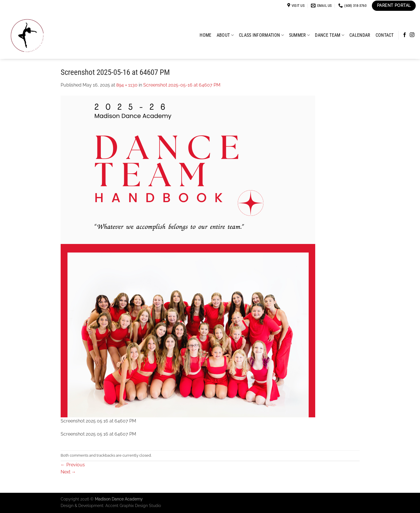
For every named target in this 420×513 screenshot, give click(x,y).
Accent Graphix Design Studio (133, 505)
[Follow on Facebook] (405, 35)
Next (68, 472)
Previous (73, 465)
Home (205, 35)
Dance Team (330, 35)
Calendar (360, 35)
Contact (385, 35)
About (225, 35)
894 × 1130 (127, 85)
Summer (299, 35)
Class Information (261, 35)
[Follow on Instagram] (412, 35)
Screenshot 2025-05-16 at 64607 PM (182, 85)
